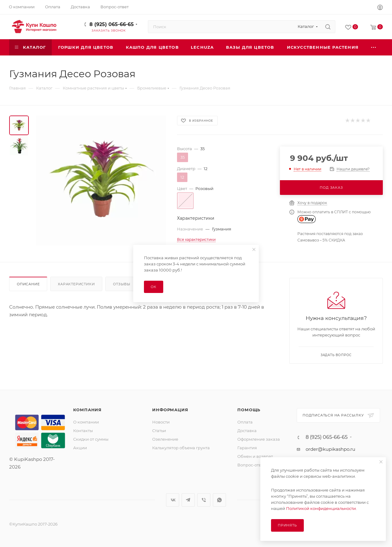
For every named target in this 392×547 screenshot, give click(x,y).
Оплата (245, 422)
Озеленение (165, 439)
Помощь (249, 410)
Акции (80, 448)
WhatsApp (219, 500)
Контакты (83, 431)
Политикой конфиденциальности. (321, 508)
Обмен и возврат (255, 456)
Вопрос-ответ (251, 465)
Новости (161, 422)
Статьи (159, 431)
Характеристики (76, 284)
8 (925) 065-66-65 (112, 24)
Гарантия (247, 448)
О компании (86, 422)
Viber (204, 500)
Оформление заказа (259, 439)
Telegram (188, 500)
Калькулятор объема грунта (181, 448)
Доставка (247, 431)
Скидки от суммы (91, 439)
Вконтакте (173, 500)
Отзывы (122, 284)
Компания (87, 410)
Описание (28, 284)
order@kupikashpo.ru (330, 449)
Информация (170, 410)
